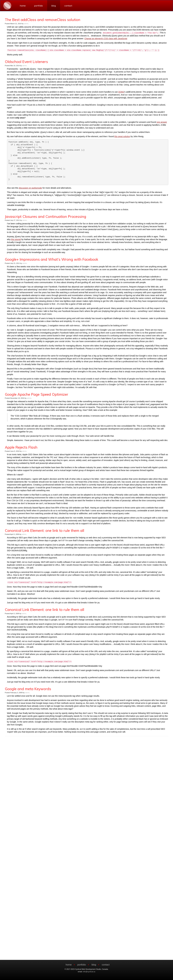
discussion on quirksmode (30, 188)
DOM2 (121, 92)
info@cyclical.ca (89, 972)
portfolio (39, 6)
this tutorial (16, 239)
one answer (162, 122)
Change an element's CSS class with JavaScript (106, 39)
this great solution (122, 136)
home (23, 6)
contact (68, 6)
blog (54, 6)
